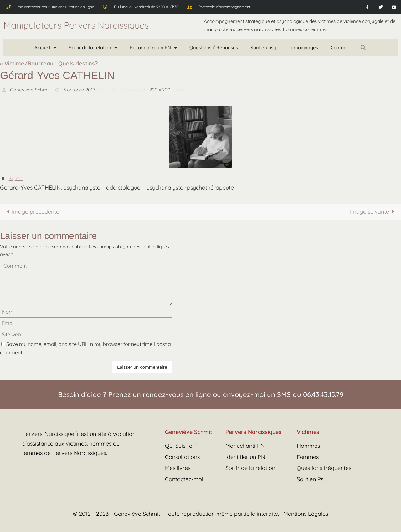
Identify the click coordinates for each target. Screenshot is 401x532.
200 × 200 (163, 90)
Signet (16, 178)
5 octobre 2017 (80, 90)
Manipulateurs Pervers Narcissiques (76, 25)
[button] (363, 48)
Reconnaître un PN (153, 48)
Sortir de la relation (93, 48)
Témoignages (303, 47)
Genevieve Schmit (30, 90)
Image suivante (373, 211)
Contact (339, 47)
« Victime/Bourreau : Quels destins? (49, 63)
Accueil (45, 48)
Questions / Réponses (214, 47)
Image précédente (32, 211)
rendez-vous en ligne (177, 394)
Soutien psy (263, 47)
